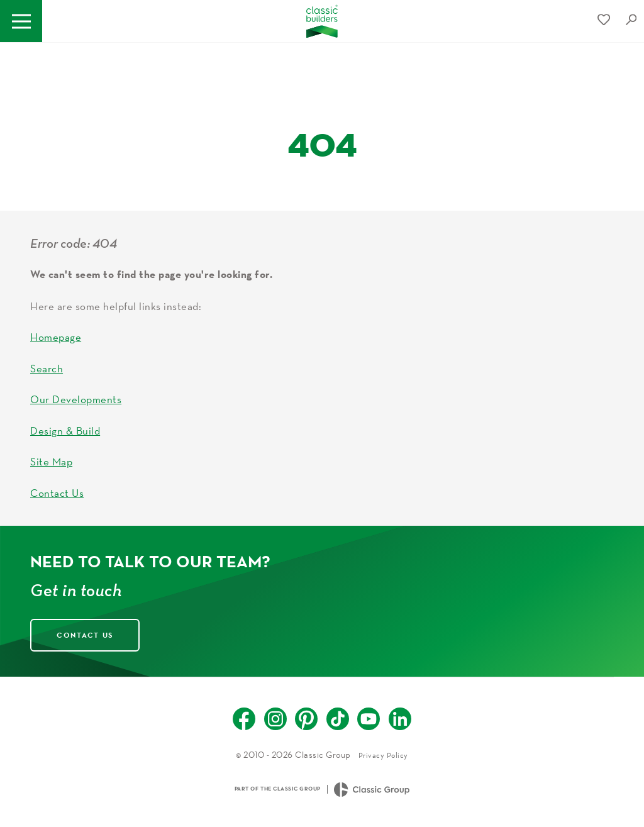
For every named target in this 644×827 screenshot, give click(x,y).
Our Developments (76, 399)
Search (47, 368)
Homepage (56, 337)
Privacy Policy (383, 755)
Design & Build (65, 430)
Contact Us (57, 493)
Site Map (51, 461)
